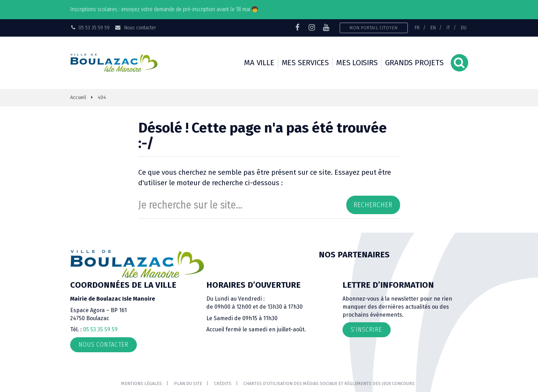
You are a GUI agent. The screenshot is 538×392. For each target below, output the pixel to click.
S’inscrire (367, 330)
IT (448, 28)
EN (433, 28)
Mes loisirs (357, 63)
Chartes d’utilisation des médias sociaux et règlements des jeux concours (329, 383)
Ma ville (259, 63)
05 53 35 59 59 (100, 329)
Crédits (223, 383)
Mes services (305, 63)
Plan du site (188, 383)
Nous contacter (135, 28)
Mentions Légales (142, 383)
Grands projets (414, 63)
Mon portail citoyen (374, 28)
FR (417, 28)
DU (464, 28)
